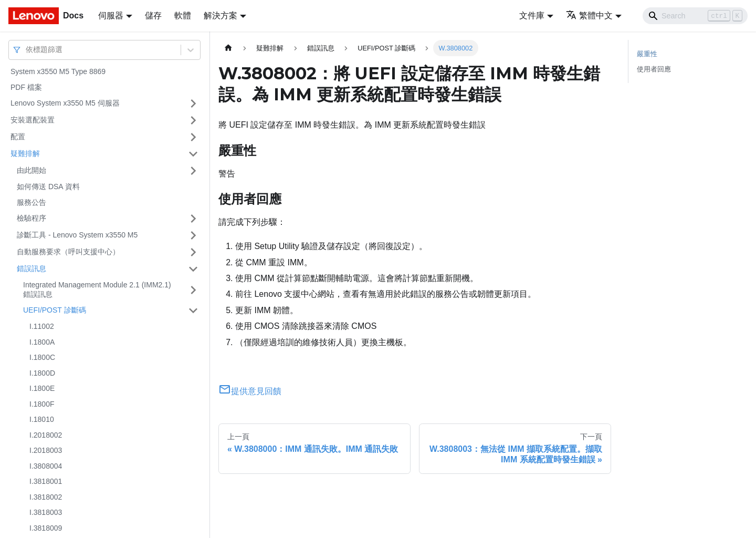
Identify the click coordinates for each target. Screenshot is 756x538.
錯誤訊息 (31, 268)
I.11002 (42, 326)
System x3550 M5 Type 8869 (58, 71)
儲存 (153, 15)
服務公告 (31, 202)
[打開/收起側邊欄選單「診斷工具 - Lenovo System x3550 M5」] (193, 235)
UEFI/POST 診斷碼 (55, 310)
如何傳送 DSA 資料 (48, 187)
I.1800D (42, 373)
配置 (18, 137)
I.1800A (42, 342)
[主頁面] (228, 48)
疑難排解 (25, 153)
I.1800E (42, 388)
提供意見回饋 (250, 391)
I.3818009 (46, 528)
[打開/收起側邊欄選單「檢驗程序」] (193, 219)
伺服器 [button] (111, 15)
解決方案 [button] (220, 15)
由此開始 (31, 170)
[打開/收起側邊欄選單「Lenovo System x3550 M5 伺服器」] (193, 104)
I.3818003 (46, 512)
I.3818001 (46, 481)
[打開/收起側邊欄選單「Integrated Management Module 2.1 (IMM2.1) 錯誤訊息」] (193, 290)
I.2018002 (46, 435)
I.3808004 (46, 466)
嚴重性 (647, 54)
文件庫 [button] (532, 15)
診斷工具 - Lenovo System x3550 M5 (77, 235)
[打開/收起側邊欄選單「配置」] (193, 137)
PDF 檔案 (26, 87)
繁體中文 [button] (589, 15)
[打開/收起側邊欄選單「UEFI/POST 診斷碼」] (193, 311)
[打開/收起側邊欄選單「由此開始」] (193, 171)
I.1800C (42, 357)
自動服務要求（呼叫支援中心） (68, 252)
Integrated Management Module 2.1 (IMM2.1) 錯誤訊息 (97, 289)
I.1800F (42, 404)
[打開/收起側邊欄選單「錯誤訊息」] (193, 269)
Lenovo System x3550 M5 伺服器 (65, 103)
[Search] (695, 16)
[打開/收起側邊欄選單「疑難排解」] (193, 154)
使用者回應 (654, 69)
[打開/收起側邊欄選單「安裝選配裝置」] (193, 120)
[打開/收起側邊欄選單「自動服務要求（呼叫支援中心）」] (193, 252)
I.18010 (42, 419)
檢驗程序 (31, 218)
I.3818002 (46, 497)
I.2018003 (46, 450)
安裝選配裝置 (33, 120)
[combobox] (27, 50)
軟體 (183, 15)
